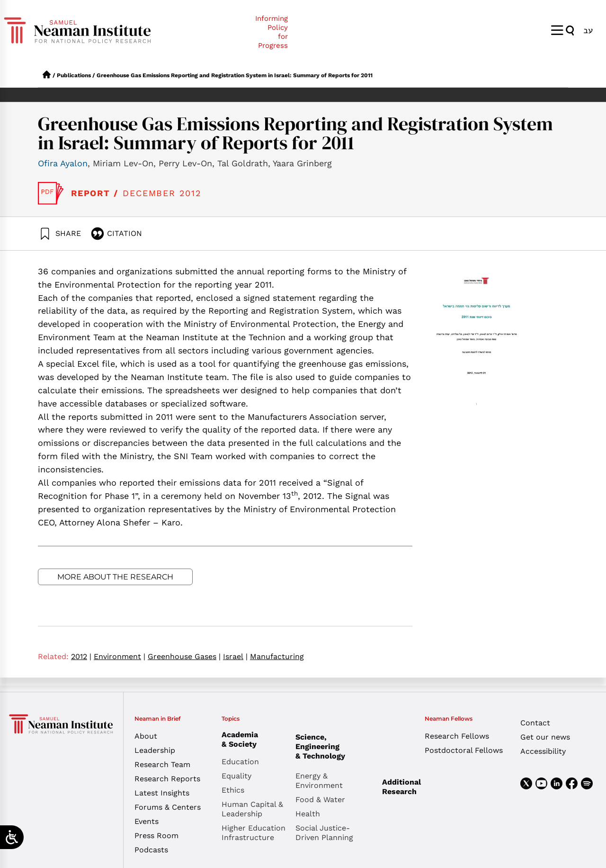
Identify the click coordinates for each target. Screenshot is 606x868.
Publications (74, 75)
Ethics (233, 790)
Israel (235, 656)
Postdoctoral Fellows (464, 750)
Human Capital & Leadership (252, 809)
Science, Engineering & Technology (332, 746)
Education (240, 762)
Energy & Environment (319, 781)
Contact (535, 723)
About (146, 736)
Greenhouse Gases (184, 656)
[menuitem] (588, 30)
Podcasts (151, 850)
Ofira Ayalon (63, 163)
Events (147, 821)
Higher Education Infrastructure (254, 833)
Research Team (162, 764)
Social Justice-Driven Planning (324, 833)
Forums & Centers (168, 807)
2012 (81, 656)
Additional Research (401, 787)
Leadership (155, 750)
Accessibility (543, 751)
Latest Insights (162, 793)
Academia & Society (242, 739)
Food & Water (320, 800)
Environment (120, 656)
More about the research (115, 577)
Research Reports (167, 779)
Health (308, 814)
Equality (236, 776)
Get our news (545, 737)
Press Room (156, 836)
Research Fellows (457, 736)
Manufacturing (277, 656)
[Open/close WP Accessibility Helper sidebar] (12, 837)
